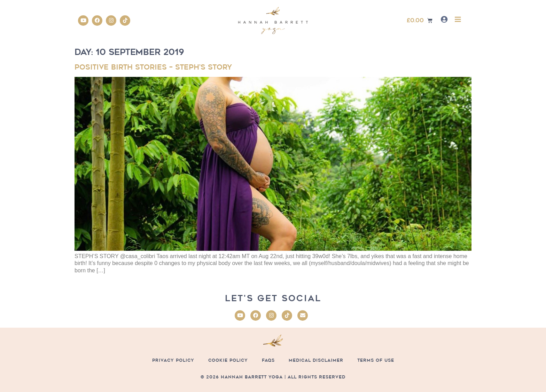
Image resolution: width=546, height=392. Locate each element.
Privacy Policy (173, 360)
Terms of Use (376, 360)
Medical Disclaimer (316, 360)
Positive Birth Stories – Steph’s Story (153, 67)
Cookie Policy (228, 360)
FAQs (268, 360)
